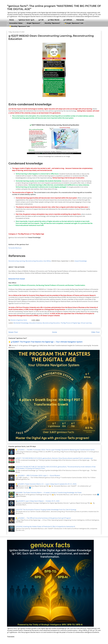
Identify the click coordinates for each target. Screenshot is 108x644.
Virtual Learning (86, 323)
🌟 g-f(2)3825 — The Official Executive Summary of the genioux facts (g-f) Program (43, 518)
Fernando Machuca (15, 248)
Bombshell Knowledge (21, 323)
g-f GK (41, 20)
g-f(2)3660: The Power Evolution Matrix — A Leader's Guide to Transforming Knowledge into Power (49, 492)
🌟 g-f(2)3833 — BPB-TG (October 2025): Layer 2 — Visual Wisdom (38, 475)
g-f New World (54, 20)
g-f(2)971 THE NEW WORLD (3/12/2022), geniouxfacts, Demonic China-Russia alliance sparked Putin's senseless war (54, 458)
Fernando (80, 20)
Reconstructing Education (51, 323)
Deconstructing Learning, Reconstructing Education (26, 261)
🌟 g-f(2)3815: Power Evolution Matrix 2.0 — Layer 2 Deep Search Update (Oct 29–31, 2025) (46, 484)
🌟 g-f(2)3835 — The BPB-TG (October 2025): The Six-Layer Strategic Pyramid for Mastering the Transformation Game (55, 450)
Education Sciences (36, 323)
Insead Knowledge (81, 261)
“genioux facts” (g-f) (26, 20)
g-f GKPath (68, 20)
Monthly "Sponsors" (52, 23)
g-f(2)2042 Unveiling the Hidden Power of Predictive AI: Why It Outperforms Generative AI (45, 526)
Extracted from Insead (17, 279)
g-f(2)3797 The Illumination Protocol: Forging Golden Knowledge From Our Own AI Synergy (46, 510)
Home (12, 20)
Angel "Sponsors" (34, 23)
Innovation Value (16, 23)
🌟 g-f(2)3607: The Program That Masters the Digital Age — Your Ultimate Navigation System (45, 342)
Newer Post (13, 332)
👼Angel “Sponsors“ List (74, 23)
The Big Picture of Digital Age (70, 323)
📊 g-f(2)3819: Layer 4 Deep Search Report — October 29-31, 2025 (37, 501)
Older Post (95, 332)
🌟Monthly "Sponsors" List (20, 26)
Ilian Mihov (47, 261)
